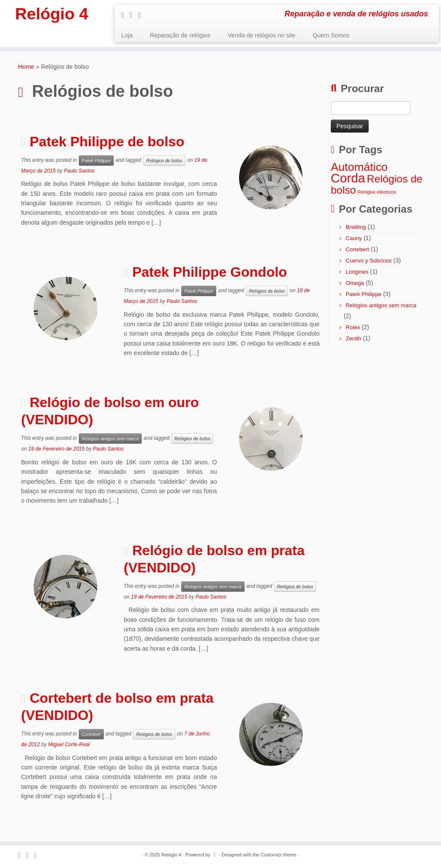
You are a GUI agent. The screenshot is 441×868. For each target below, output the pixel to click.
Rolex (353, 327)
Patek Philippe (96, 161)
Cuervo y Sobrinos (369, 261)
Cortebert (91, 734)
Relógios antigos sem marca (110, 439)
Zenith (354, 338)
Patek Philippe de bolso (107, 142)
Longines (357, 272)
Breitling (356, 227)
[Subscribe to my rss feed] (125, 15)
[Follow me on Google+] (143, 15)
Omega (355, 283)
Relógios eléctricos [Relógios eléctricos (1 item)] (377, 192)
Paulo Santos (79, 171)
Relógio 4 (52, 15)
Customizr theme (278, 855)
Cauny (354, 238)
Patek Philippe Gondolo (210, 272)
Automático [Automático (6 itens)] (359, 167)
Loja (127, 35)
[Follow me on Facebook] (134, 15)
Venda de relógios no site (262, 35)
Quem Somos (331, 35)
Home (26, 67)
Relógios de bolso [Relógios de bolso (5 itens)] (377, 184)
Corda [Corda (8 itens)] (348, 178)
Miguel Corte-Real (69, 744)
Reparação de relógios (180, 35)
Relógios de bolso (164, 161)
